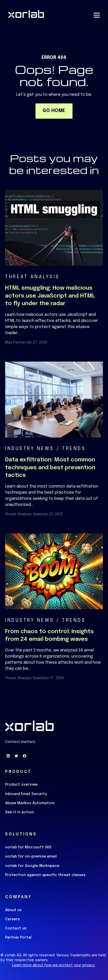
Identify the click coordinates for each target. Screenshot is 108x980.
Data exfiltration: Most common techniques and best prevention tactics (50, 468)
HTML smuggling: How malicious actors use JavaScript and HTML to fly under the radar (50, 296)
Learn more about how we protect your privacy (53, 965)
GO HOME (54, 111)
